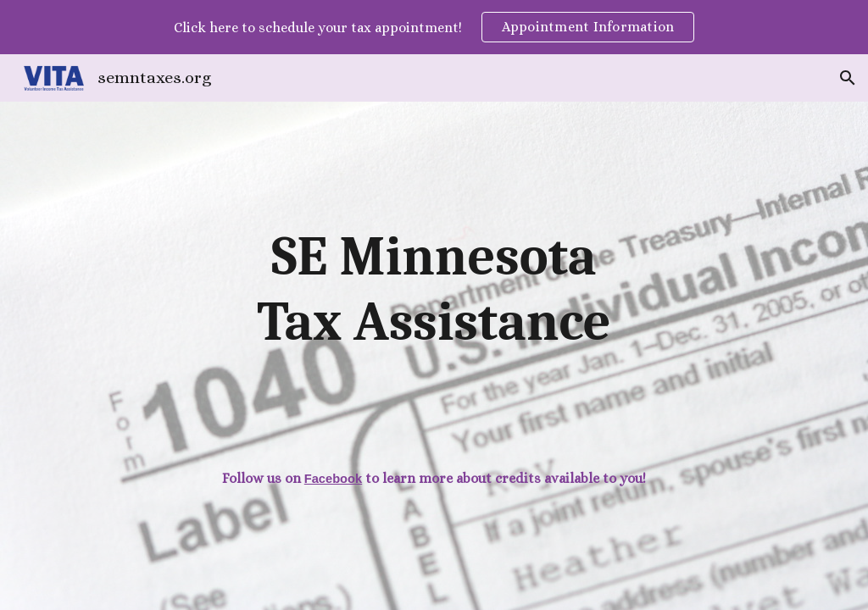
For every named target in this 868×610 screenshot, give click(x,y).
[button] (848, 78)
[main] (434, 290)
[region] (434, 27)
